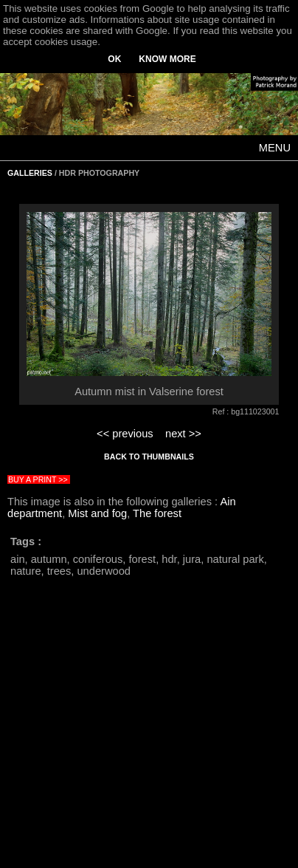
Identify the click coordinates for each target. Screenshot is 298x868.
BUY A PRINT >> (38, 479)
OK (114, 59)
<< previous (125, 434)
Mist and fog (97, 513)
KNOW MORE (167, 59)
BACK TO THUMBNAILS (149, 457)
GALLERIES (30, 173)
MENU (275, 148)
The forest (157, 513)
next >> (183, 434)
